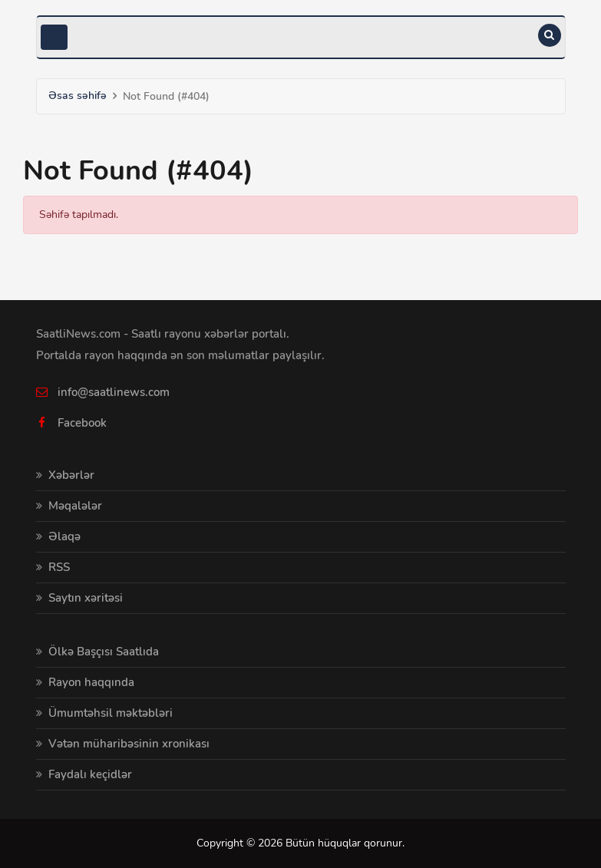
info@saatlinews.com (114, 392)
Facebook (82, 423)
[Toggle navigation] (54, 37)
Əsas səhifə (78, 96)
